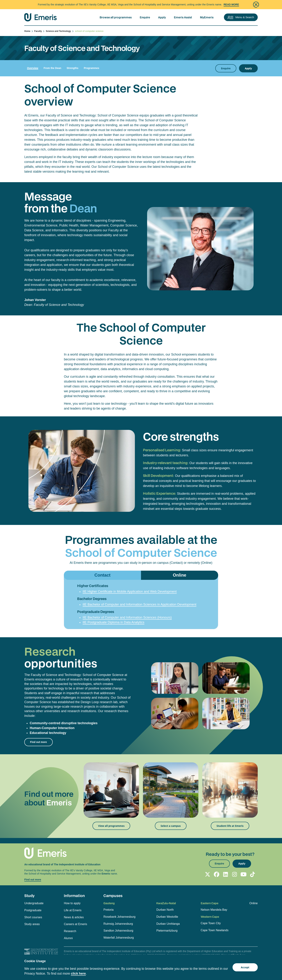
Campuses (113, 896)
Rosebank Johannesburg (119, 917)
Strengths (73, 68)
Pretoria (108, 910)
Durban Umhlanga (168, 924)
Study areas (32, 924)
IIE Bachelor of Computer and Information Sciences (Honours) (127, 617)
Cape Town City (211, 923)
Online (253, 903)
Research (70, 931)
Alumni (68, 938)
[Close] (256, 5)
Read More (231, 5)
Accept (245, 967)
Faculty (40, 31)
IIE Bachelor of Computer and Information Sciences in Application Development (139, 604)
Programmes (92, 68)
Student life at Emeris (230, 826)
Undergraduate (34, 903)
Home (29, 31)
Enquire (145, 17)
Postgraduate (33, 910)
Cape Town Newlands (215, 930)
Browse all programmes (116, 17)
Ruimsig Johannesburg (118, 924)
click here (78, 974)
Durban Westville (167, 917)
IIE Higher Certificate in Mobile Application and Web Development (130, 592)
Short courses (33, 917)
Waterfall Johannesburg (119, 938)
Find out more (38, 742)
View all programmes (111, 826)
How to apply (72, 903)
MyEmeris (207, 17)
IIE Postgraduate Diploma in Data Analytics (113, 622)
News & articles (74, 917)
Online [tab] (180, 575)
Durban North (165, 910)
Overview (33, 68)
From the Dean (53, 68)
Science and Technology (60, 31)
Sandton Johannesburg (118, 931)
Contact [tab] (102, 575)
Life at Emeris (73, 910)
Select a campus (171, 826)
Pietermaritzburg (167, 931)
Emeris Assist (183, 17)
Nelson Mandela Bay (214, 910)
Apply (162, 17)
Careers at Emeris (75, 924)
